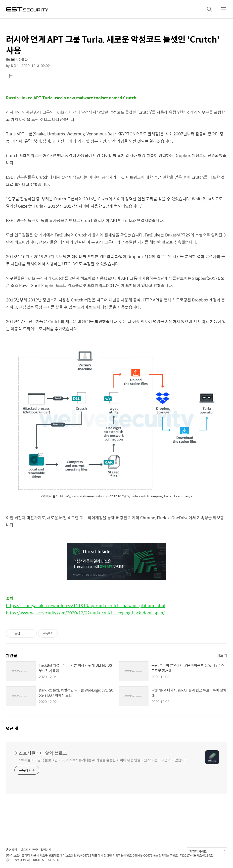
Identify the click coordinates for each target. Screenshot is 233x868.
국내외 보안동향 (17, 60)
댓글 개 (12, 728)
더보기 (222, 655)
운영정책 (11, 850)
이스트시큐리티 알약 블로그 (41, 753)
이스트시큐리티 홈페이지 (36, 850)
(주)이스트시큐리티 (18, 855)
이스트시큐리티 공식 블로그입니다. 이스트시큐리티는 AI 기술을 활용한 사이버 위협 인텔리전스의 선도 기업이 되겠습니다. (101, 760)
